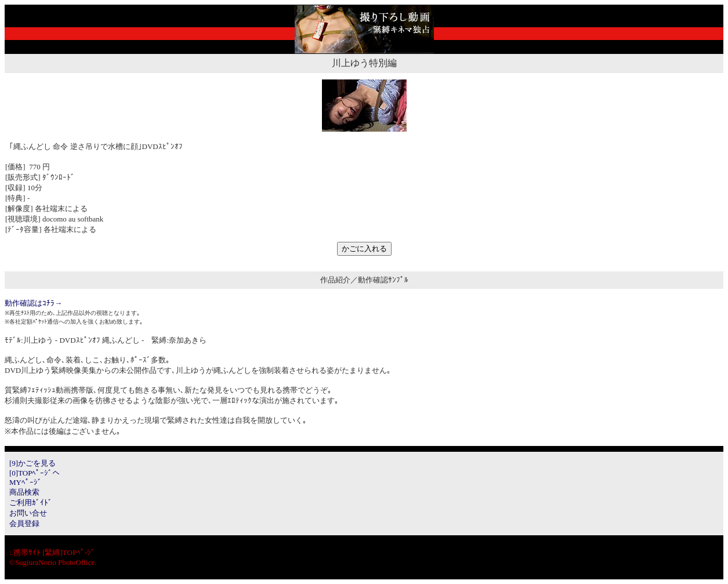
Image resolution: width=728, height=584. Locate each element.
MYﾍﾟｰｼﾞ (26, 482)
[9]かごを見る (32, 463)
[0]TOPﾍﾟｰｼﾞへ (35, 473)
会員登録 (24, 523)
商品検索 (24, 492)
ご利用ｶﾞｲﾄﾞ (31, 503)
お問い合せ (28, 513)
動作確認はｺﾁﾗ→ (33, 303)
